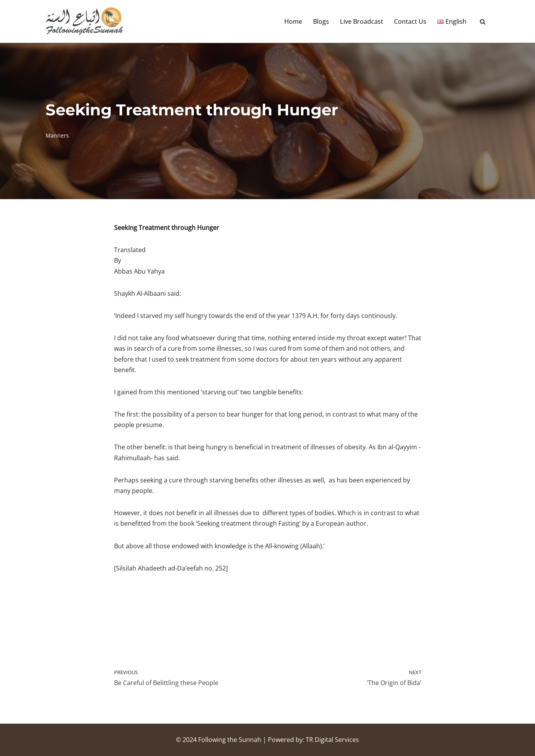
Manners (57, 135)
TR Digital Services (332, 740)
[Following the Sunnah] (84, 21)
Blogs (321, 21)
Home (293, 21)
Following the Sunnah (230, 740)
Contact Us (410, 21)
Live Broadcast (362, 21)
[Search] (483, 22)
